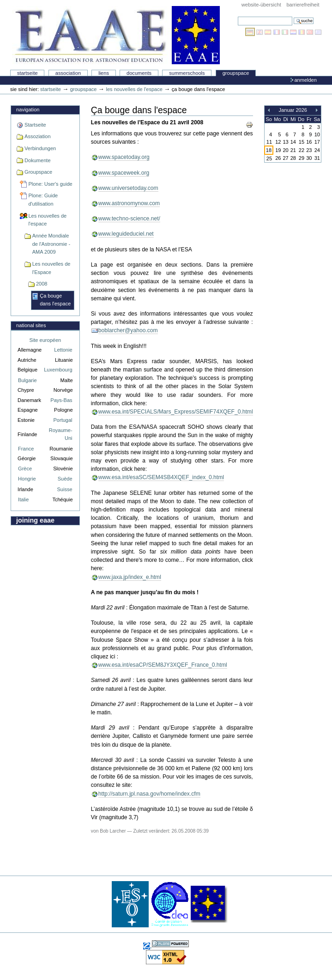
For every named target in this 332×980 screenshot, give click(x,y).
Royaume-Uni (61, 434)
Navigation (28, 110)
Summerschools (187, 73)
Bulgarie (27, 380)
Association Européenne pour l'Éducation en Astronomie (116, 35)
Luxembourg (58, 370)
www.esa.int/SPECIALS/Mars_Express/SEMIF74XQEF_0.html (176, 412)
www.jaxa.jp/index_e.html (130, 577)
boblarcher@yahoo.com (128, 330)
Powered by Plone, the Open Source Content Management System (170, 944)
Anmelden (305, 80)
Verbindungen (40, 148)
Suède (65, 479)
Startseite (27, 73)
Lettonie (63, 350)
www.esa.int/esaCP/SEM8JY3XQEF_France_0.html (163, 665)
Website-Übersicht (261, 5)
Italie (23, 499)
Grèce (25, 469)
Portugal (63, 420)
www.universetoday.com (128, 188)
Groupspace (236, 73)
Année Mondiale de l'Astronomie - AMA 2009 (51, 244)
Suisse (64, 489)
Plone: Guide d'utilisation (43, 200)
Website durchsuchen (238, 16)
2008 (42, 284)
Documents (139, 73)
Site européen (45, 340)
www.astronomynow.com (129, 203)
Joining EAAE (35, 520)
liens (104, 73)
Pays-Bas (61, 400)
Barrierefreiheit (303, 5)
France (26, 449)
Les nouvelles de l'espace (134, 89)
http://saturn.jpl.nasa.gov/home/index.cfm (149, 794)
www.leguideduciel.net (126, 234)
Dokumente (37, 160)
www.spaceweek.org (124, 173)
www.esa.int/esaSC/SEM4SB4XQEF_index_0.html (161, 477)
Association (68, 73)
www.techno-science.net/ (129, 219)
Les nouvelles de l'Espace (51, 268)
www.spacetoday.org (124, 157)
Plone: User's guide (50, 184)
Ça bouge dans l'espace (55, 300)
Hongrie (27, 479)
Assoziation (37, 136)
